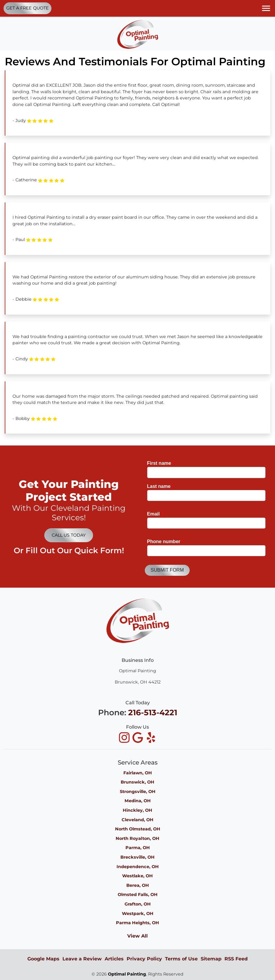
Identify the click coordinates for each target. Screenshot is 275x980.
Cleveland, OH (137, 820)
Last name (161, 486)
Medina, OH (138, 801)
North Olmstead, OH (138, 829)
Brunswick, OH (137, 782)
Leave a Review (82, 959)
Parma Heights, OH (137, 923)
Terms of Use (181, 959)
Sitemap (211, 959)
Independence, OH (138, 867)
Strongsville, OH (138, 792)
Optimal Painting (127, 974)
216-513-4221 (153, 712)
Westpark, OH (138, 914)
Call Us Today (69, 535)
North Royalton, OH (137, 838)
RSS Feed (236, 959)
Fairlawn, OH (138, 773)
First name (161, 463)
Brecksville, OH (137, 857)
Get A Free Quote (27, 8)
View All (137, 936)
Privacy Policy (144, 959)
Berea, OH (138, 885)
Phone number (165, 541)
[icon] (125, 738)
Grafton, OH (138, 904)
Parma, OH (138, 848)
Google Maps (43, 959)
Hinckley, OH (137, 810)
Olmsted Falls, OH (138, 895)
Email (155, 514)
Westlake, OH (137, 876)
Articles (114, 959)
